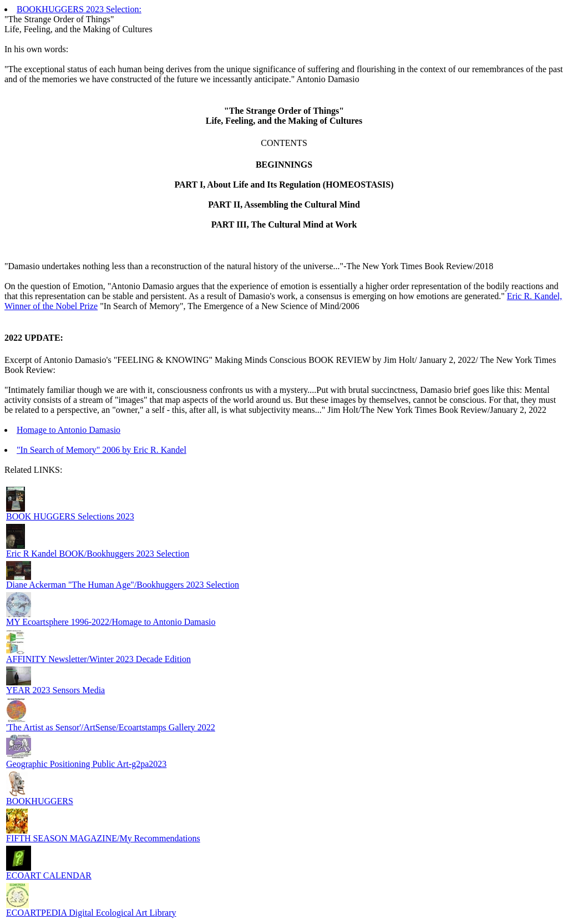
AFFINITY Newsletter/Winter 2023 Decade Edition (98, 659)
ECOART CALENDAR (49, 875)
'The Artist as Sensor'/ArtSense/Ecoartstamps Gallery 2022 (111, 727)
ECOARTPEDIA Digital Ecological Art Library (91, 913)
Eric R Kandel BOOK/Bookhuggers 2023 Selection (98, 554)
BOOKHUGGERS (40, 801)
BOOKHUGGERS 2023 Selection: (79, 9)
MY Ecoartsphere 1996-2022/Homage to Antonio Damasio (111, 622)
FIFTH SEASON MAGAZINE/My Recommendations (103, 838)
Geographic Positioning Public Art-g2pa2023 (86, 764)
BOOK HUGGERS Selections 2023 (70, 516)
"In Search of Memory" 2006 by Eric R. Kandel (102, 450)
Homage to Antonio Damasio (69, 430)
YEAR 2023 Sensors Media (55, 690)
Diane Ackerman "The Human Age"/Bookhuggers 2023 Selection (123, 585)
